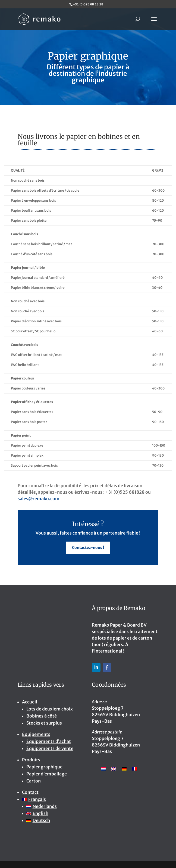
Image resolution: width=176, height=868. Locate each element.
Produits (31, 760)
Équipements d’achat (49, 741)
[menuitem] (53, 799)
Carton (34, 781)
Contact (30, 792)
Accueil (30, 702)
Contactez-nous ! (88, 548)
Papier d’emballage (47, 774)
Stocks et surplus (44, 723)
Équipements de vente (50, 748)
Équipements (36, 734)
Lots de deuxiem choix (50, 709)
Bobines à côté (42, 716)
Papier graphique (44, 767)
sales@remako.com (39, 499)
